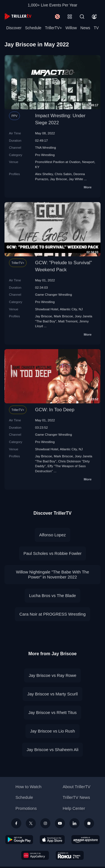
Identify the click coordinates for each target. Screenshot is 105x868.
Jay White (76, 179)
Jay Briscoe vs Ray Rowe (52, 675)
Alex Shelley (44, 174)
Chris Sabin (63, 174)
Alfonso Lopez (53, 535)
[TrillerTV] (18, 16)
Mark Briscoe (63, 316)
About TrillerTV (77, 787)
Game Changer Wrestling (53, 294)
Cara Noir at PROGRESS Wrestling (52, 614)
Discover (14, 28)
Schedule (33, 28)
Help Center (74, 808)
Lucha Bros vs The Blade (53, 595)
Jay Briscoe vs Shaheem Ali (53, 750)
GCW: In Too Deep (55, 410)
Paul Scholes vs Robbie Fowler (53, 553)
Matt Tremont (68, 321)
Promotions (26, 808)
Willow (71, 28)
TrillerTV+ (54, 28)
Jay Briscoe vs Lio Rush (52, 731)
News (85, 28)
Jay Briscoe (59, 179)
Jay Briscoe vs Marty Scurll (52, 694)
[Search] (82, 17)
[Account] (94, 17)
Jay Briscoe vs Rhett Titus (53, 712)
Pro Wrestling (45, 155)
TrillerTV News (76, 797)
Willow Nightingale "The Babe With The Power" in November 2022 (53, 574)
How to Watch (28, 787)
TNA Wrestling (45, 147)
